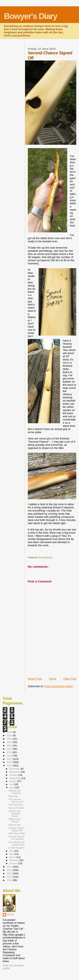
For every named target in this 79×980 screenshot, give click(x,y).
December (15, 769)
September (15, 778)
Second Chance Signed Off (16, 829)
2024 (10, 735)
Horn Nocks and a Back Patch (17, 843)
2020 (10, 749)
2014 (10, 867)
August (13, 781)
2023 (10, 739)
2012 (10, 873)
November (15, 772)
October (14, 775)
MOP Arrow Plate (17, 833)
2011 (10, 877)
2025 (10, 732)
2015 (10, 765)
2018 (10, 756)
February (14, 860)
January (14, 863)
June (12, 787)
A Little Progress (17, 848)
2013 (10, 870)
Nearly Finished (16, 808)
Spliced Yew (14, 825)
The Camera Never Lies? (16, 801)
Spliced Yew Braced (14, 820)
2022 (10, 742)
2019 (10, 752)
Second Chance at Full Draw (16, 838)
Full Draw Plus (16, 805)
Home (53, 679)
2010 (10, 880)
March (13, 857)
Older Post (70, 679)
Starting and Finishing (14, 792)
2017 (10, 759)
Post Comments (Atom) (59, 686)
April (12, 854)
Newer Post (35, 679)
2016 (10, 762)
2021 (10, 745)
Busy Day (13, 796)
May (12, 851)
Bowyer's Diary (31, 16)
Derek (10, 914)
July (12, 784)
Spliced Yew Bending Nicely (14, 814)
